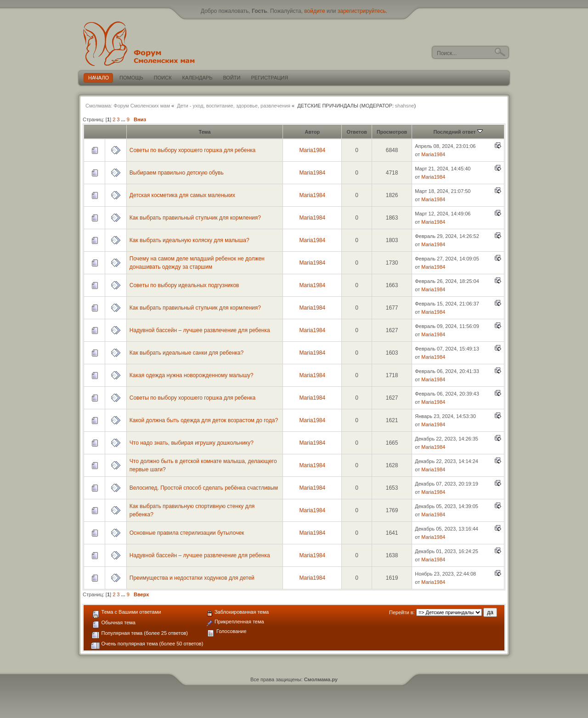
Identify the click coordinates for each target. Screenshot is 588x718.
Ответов (357, 132)
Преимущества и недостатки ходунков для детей (192, 578)
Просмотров (392, 132)
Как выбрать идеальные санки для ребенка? (187, 353)
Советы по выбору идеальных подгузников (184, 285)
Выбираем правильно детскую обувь (177, 173)
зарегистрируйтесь (362, 11)
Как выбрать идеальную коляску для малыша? (189, 240)
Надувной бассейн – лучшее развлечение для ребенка (200, 330)
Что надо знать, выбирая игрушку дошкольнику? (192, 443)
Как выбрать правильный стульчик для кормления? (195, 218)
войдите (314, 11)
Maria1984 (312, 150)
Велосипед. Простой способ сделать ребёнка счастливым (204, 488)
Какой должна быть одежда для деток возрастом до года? (204, 420)
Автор (312, 132)
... (124, 119)
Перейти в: (402, 612)
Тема (205, 132)
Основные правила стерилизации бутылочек (187, 533)
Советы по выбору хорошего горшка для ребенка (192, 150)
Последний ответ (458, 132)
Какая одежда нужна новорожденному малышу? (192, 375)
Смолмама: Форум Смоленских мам (128, 106)
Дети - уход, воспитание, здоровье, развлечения (234, 106)
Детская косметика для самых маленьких (182, 195)
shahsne (405, 106)
